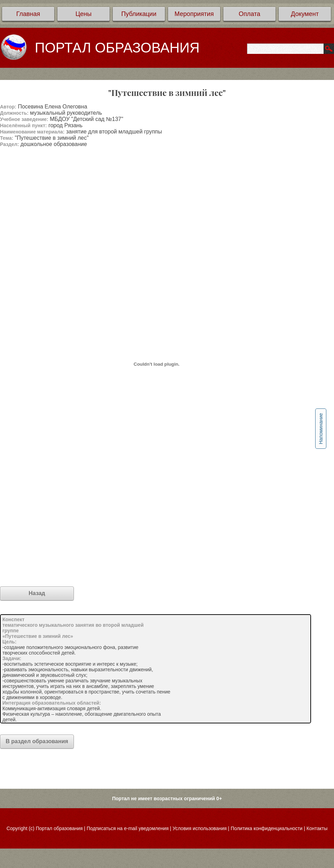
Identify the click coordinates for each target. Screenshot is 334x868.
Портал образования (59, 828)
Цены (83, 14)
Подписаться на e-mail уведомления (128, 828)
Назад (37, 593)
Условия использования (200, 828)
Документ (305, 14)
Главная (28, 14)
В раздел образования (37, 741)
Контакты (317, 828)
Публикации (139, 14)
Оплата (249, 14)
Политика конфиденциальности (267, 828)
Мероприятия (194, 14)
